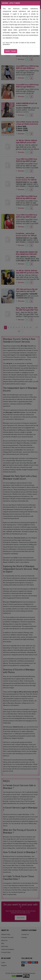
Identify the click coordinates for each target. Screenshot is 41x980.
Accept (13, 51)
